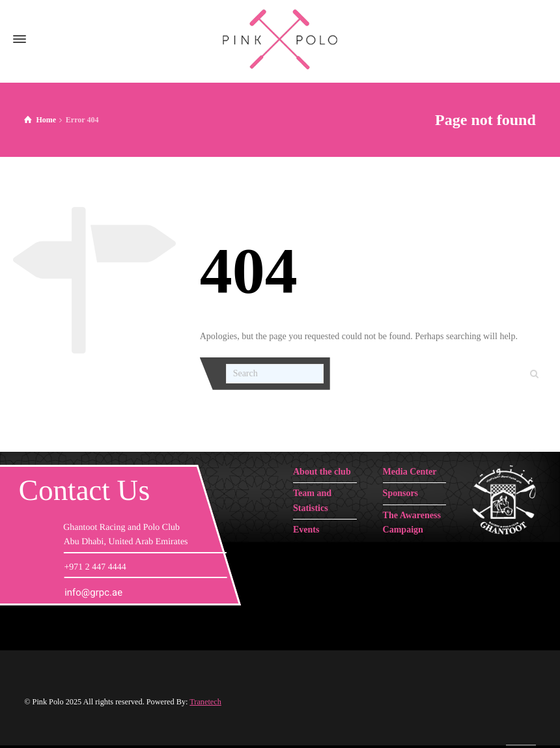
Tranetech (205, 702)
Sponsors (400, 493)
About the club (322, 472)
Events (306, 530)
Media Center (410, 472)
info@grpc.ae (93, 592)
